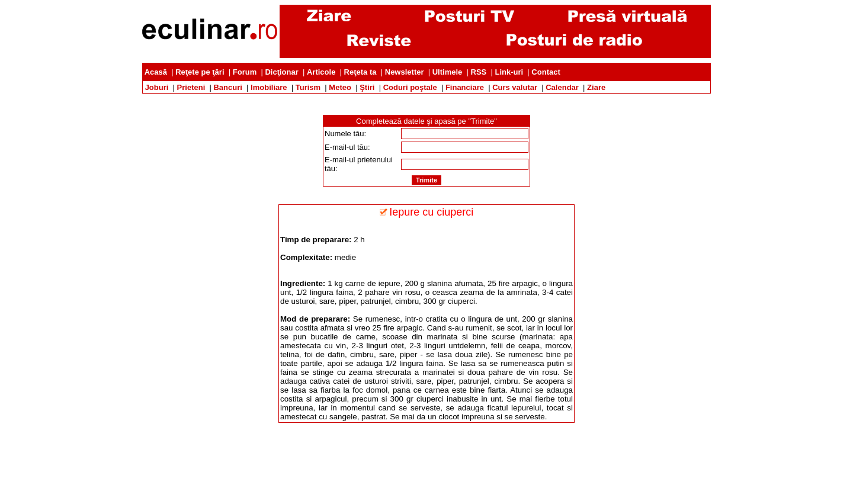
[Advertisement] (426, 98)
